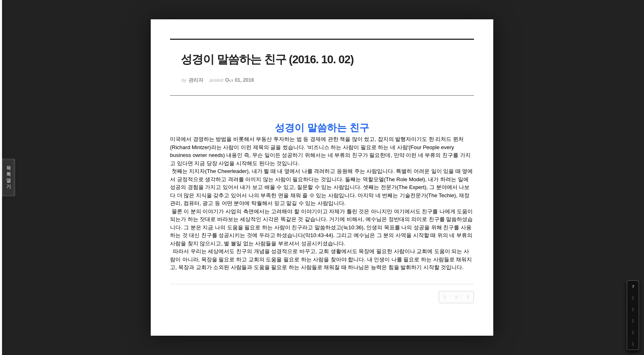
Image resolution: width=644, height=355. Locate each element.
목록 (9, 177)
